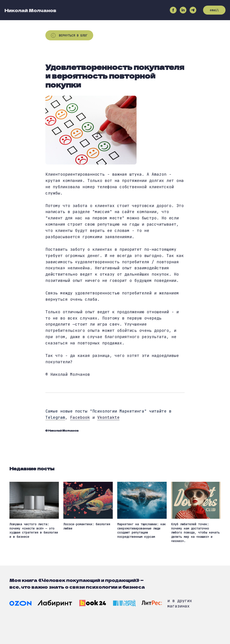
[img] (20, 603)
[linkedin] (183, 10)
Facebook (80, 417)
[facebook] (173, 10)
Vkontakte (108, 417)
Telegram (55, 417)
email (214, 10)
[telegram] (193, 10)
